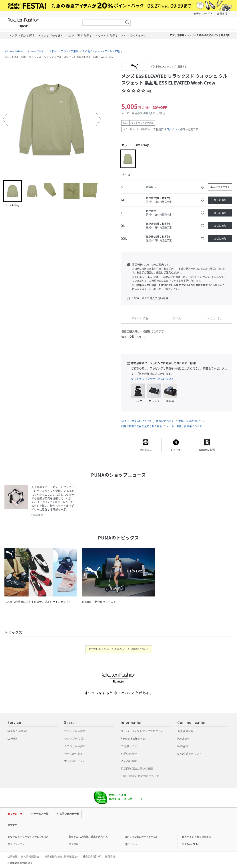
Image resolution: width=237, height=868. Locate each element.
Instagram (183, 746)
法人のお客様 (129, 761)
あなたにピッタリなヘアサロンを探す (28, 837)
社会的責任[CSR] (92, 856)
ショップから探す (75, 739)
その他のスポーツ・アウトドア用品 (102, 51)
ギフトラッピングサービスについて (152, 379)
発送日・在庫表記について (136, 421)
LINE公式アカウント (190, 754)
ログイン (172, 129)
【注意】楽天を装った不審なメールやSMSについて (118, 649)
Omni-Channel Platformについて (140, 776)
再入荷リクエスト (220, 187)
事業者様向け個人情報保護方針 (62, 856)
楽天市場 (222, 14)
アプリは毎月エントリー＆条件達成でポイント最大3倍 (199, 35)
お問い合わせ (129, 754)
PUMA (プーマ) (36, 51)
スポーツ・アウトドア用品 (64, 51)
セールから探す (74, 754)
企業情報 (12, 856)
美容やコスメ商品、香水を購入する (88, 837)
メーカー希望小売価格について (184, 426)
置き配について (165, 421)
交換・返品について (190, 421)
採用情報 (110, 856)
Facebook (183, 739)
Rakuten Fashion (42, 23)
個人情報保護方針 (31, 856)
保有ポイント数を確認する (197, 837)
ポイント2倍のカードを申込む (142, 837)
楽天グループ (201, 14)
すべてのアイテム (75, 761)
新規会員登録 (185, 731)
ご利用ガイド (129, 746)
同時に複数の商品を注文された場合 (142, 426)
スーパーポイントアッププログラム (142, 731)
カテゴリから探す (75, 746)
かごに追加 (220, 200)
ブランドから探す (75, 731)
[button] (5, 119)
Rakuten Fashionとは (133, 739)
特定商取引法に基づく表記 (137, 769)
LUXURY (12, 739)
